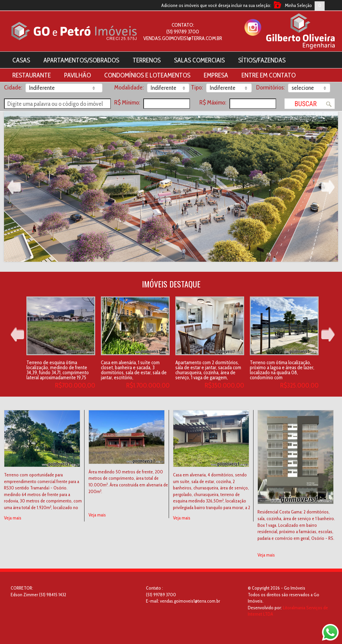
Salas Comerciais (199, 60)
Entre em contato (269, 75)
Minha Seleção (298, 5)
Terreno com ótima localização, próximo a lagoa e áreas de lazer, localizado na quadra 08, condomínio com (282, 370)
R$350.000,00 (224, 385)
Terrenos (147, 60)
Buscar (306, 104)
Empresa (216, 75)
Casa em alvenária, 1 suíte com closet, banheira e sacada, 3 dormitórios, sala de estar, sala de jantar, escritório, (134, 370)
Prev (14, 187)
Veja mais (13, 518)
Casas (21, 60)
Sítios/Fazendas (262, 60)
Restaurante (32, 75)
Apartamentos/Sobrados (81, 60)
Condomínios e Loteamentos (147, 75)
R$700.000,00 (75, 385)
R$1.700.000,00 (148, 385)
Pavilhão (77, 75)
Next (328, 187)
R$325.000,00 (299, 385)
